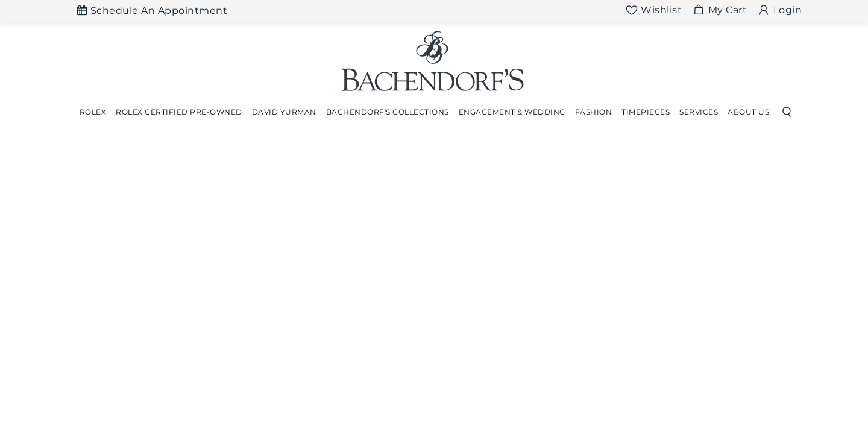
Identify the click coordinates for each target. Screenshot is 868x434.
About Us (748, 112)
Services (699, 112)
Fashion (594, 112)
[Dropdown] (93, 112)
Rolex (93, 112)
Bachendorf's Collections (388, 112)
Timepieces (646, 112)
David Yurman (284, 112)
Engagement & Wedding (512, 112)
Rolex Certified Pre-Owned (179, 112)
